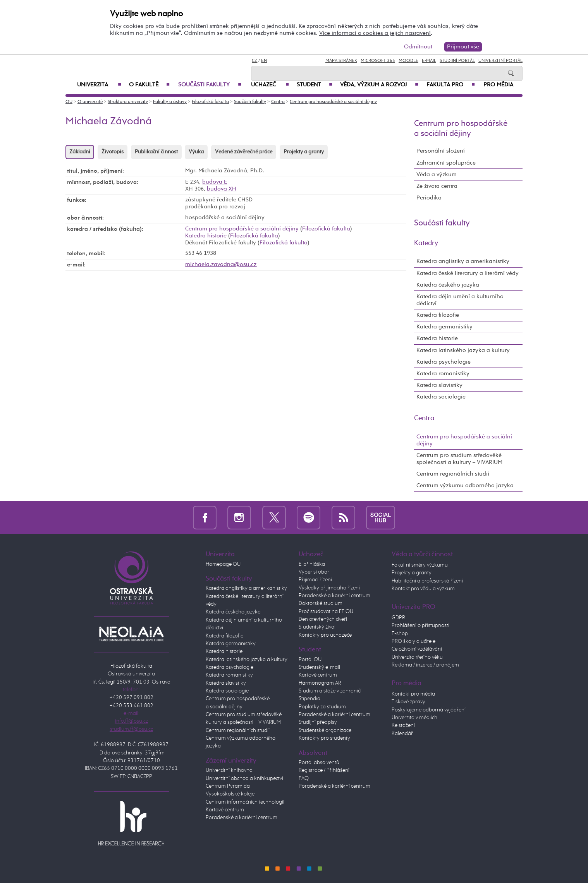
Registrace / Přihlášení (324, 770)
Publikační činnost (156, 152)
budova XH (222, 189)
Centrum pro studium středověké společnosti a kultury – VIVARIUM (459, 459)
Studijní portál (457, 61)
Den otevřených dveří (323, 619)
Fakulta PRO (451, 85)
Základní (80, 152)
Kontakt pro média (413, 694)
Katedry (426, 243)
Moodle (408, 61)
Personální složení (441, 151)
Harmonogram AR (320, 683)
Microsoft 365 (378, 61)
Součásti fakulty (210, 85)
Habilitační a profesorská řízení (427, 581)
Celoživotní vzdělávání (417, 649)
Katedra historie (206, 236)
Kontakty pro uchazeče (325, 635)
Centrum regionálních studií (453, 474)
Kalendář (402, 734)
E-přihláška (312, 564)
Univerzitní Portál (500, 61)
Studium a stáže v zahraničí (330, 691)
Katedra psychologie (444, 362)
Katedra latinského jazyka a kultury (463, 350)
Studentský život (317, 627)
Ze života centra (437, 186)
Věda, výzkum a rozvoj (379, 85)
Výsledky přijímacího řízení (329, 588)
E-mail (429, 61)
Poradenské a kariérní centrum (242, 818)
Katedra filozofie (438, 315)
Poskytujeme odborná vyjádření (429, 710)
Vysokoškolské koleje (230, 794)
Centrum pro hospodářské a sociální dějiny (333, 102)
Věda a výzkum (437, 174)
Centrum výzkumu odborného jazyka (465, 485)
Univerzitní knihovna (229, 770)
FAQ (304, 778)
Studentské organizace (325, 730)
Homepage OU (223, 564)
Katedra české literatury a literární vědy (468, 273)
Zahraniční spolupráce (446, 163)
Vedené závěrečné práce (244, 152)
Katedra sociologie (441, 397)
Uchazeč (270, 85)
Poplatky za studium (322, 707)
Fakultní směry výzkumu (420, 565)
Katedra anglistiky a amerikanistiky (463, 261)
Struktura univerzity (128, 102)
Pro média (498, 85)
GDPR (398, 618)
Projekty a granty (304, 152)
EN (264, 61)
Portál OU (310, 660)
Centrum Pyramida (228, 786)
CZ (254, 61)
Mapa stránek (341, 61)
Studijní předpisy (318, 722)
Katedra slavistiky (439, 385)
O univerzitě (90, 102)
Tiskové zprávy (408, 702)
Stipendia (309, 699)
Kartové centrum (225, 810)
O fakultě (149, 85)
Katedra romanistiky (443, 374)
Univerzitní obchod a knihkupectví (244, 778)
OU (69, 102)
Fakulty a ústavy (170, 102)
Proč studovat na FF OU (326, 612)
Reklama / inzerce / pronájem (425, 665)
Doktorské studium (321, 603)
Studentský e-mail (319, 667)
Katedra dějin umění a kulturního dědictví (460, 300)
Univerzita (99, 85)
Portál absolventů (319, 763)
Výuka (196, 152)
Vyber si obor (314, 572)
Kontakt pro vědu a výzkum (423, 589)
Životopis (113, 152)
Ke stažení (403, 725)
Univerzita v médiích (414, 718)
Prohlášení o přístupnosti (420, 625)
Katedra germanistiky (444, 327)
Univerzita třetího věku (417, 657)
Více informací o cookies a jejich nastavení (375, 33)
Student (315, 85)
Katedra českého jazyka (448, 285)
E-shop (400, 634)
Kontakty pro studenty (324, 738)
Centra (278, 102)
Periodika (429, 198)
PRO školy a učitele (413, 641)
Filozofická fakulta (210, 102)
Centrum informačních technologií (245, 802)
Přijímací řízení (315, 580)
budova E (215, 182)
